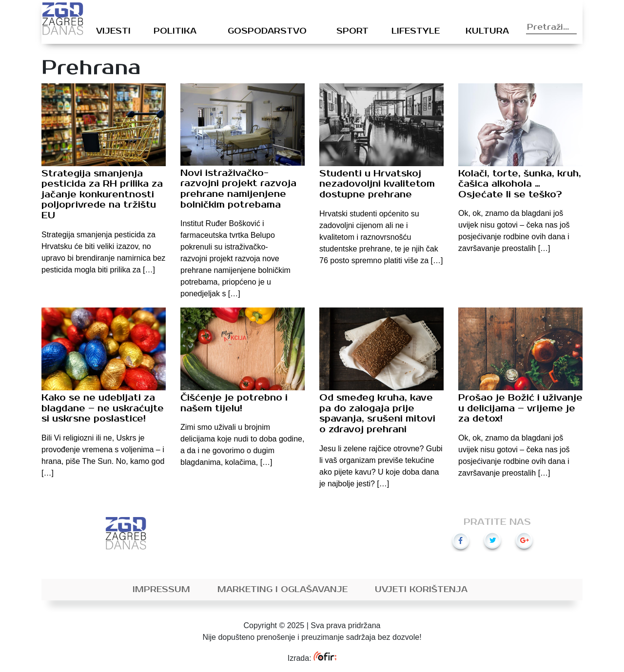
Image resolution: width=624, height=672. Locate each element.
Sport (352, 31)
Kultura (487, 31)
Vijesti (113, 31)
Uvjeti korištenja (421, 590)
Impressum (161, 590)
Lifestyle (416, 31)
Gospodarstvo (267, 31)
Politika (175, 31)
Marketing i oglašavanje (283, 590)
